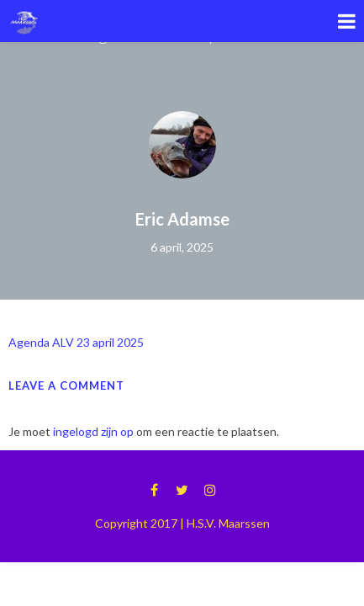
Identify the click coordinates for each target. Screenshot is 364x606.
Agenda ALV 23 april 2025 (76, 342)
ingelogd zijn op (93, 431)
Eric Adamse (182, 219)
